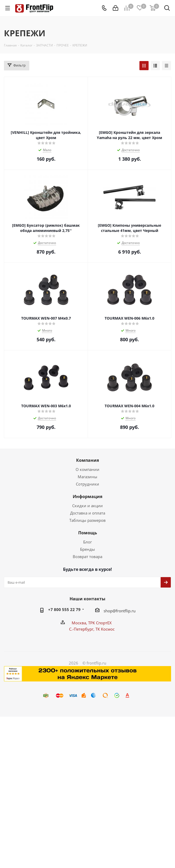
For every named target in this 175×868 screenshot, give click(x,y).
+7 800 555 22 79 (64, 609)
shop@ (110, 611)
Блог (87, 542)
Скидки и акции (87, 506)
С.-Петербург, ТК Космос (92, 629)
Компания (87, 460)
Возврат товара (87, 556)
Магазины (87, 477)
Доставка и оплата (88, 513)
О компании (87, 469)
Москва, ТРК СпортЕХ (92, 623)
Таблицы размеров (87, 520)
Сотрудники (87, 484)
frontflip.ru (126, 611)
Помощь (88, 533)
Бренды (87, 549)
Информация (87, 496)
